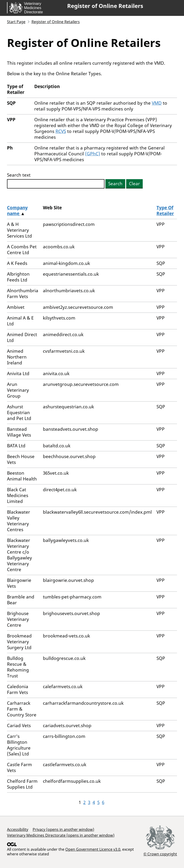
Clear (134, 184)
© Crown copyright (160, 854)
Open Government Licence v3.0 (93, 849)
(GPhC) (93, 154)
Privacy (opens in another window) (63, 829)
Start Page (16, 22)
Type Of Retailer (165, 211)
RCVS (61, 131)
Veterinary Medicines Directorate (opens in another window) (61, 835)
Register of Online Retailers (105, 6)
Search (115, 184)
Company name (17, 211)
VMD (157, 103)
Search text (19, 175)
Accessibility (18, 829)
